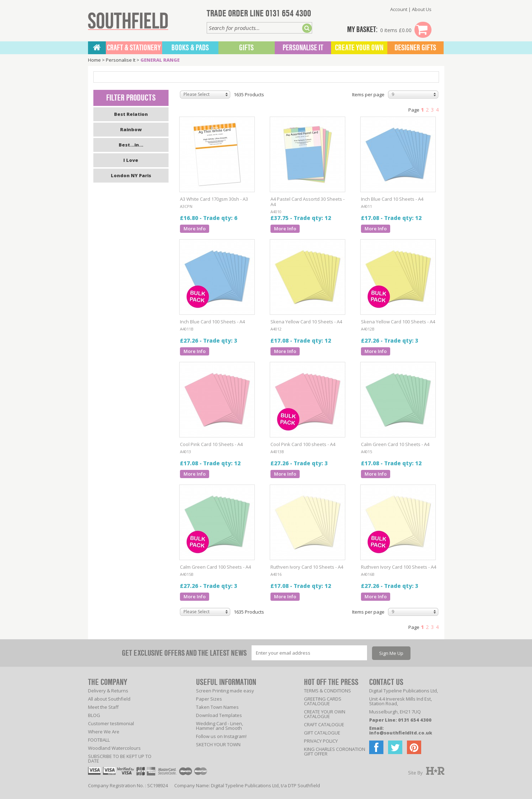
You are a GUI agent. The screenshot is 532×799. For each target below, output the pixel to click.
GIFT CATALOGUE (322, 733)
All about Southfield (109, 699)
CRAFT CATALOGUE (324, 724)
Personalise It (303, 48)
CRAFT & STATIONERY (134, 48)
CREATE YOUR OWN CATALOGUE (325, 714)
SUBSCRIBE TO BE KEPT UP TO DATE (120, 759)
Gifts (246, 48)
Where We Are (104, 732)
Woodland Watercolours (114, 748)
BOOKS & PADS (190, 48)
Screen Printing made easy (225, 691)
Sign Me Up (391, 653)
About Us (422, 9)
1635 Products (249, 94)
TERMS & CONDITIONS (327, 691)
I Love (131, 160)
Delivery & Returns (108, 691)
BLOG (94, 715)
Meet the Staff (103, 707)
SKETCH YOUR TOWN (218, 744)
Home (94, 60)
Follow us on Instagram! (221, 736)
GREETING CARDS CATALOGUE (323, 701)
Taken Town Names (217, 707)
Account (399, 9)
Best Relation (131, 114)
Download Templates (219, 715)
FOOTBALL (99, 740)
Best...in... (131, 145)
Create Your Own (359, 48)
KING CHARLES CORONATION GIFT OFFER (335, 751)
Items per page (368, 94)
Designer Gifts (415, 48)
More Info (195, 229)
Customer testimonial (111, 723)
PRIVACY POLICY (321, 741)
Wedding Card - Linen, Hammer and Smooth (219, 726)
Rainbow (131, 129)
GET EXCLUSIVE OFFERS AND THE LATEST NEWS (184, 653)
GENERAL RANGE (160, 60)
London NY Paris (131, 175)
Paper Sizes (209, 699)
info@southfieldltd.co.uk (401, 733)
